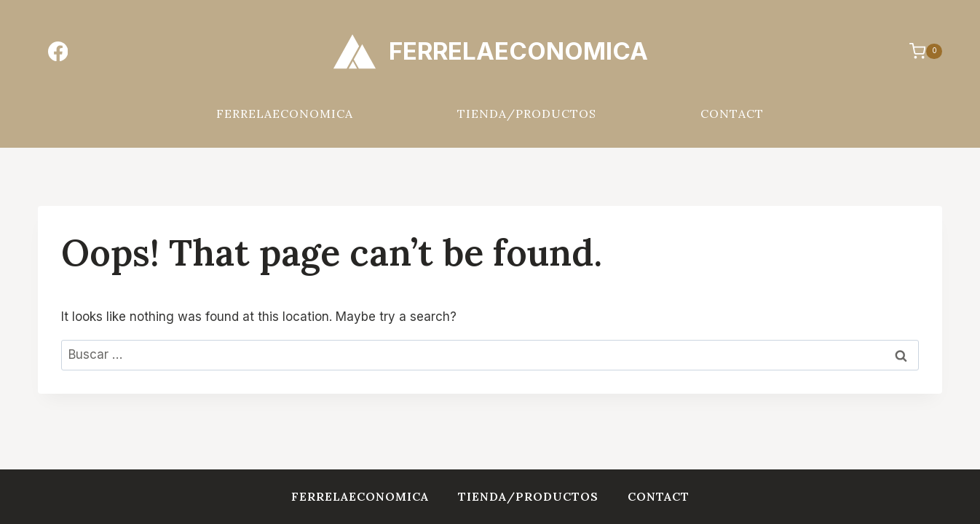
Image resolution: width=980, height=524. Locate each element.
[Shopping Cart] (918, 51)
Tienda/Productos (527, 114)
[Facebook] (58, 51)
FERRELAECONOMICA (285, 114)
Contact (732, 114)
